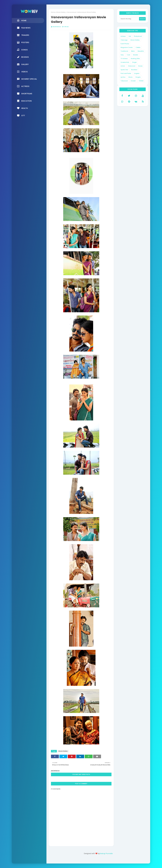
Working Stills (135, 59)
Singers (138, 77)
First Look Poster (126, 73)
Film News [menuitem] (24, 28)
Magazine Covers (127, 47)
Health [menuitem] (22, 108)
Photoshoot (138, 36)
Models (136, 55)
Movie (130, 77)
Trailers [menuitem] (23, 35)
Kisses (140, 66)
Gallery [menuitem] (23, 64)
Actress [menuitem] (23, 86)
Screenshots (125, 62)
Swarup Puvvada (106, 853)
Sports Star (124, 70)
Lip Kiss (123, 77)
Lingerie (137, 73)
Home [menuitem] (22, 20)
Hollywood (132, 66)
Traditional (124, 51)
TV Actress (124, 59)
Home (53, 12)
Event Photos (125, 44)
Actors (123, 66)
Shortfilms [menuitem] (25, 94)
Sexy (122, 55)
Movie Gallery (61, 12)
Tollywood (124, 81)
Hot (130, 36)
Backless (134, 70)
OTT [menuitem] (21, 115)
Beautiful (141, 51)
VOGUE (141, 81)
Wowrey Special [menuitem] (27, 79)
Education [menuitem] (24, 101)
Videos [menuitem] (22, 72)
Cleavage (124, 40)
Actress (123, 36)
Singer (134, 62)
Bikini (133, 51)
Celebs (138, 47)
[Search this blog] (129, 19)
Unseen (133, 81)
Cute (128, 55)
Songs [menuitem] (22, 50)
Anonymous (57, 27)
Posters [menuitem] (23, 42)
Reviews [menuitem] (23, 57)
